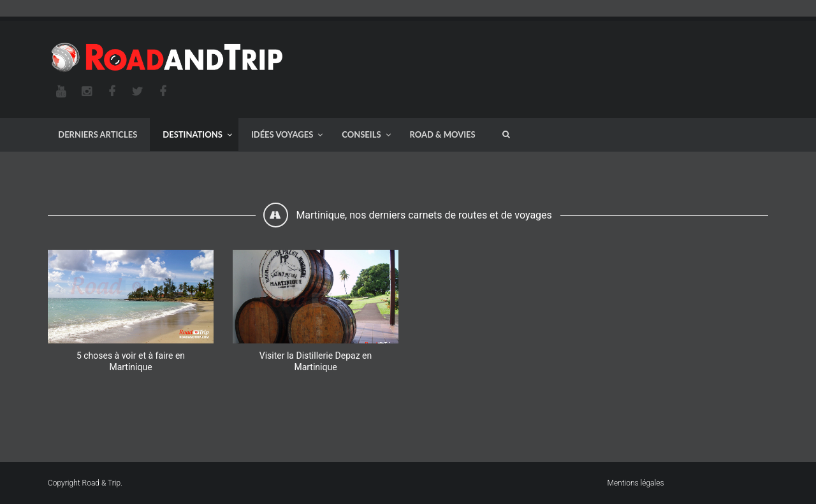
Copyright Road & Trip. (85, 483)
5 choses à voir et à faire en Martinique (131, 361)
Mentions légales (636, 483)
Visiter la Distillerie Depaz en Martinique (316, 361)
